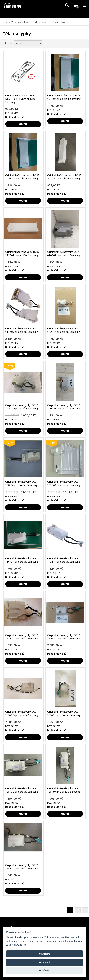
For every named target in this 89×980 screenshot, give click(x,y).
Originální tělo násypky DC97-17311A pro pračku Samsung (64, 560)
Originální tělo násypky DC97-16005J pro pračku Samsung (22, 483)
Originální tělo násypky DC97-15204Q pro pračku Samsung (22, 407)
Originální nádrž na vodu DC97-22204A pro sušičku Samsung (23, 253)
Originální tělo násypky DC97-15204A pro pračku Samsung (64, 330)
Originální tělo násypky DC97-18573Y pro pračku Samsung (22, 790)
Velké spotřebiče (20, 22)
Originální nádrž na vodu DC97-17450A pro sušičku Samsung (65, 97)
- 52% (10, 366)
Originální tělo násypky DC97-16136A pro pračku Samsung (64, 483)
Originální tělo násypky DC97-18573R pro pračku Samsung (64, 713)
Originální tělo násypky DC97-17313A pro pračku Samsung (22, 637)
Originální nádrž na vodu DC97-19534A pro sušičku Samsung (23, 177)
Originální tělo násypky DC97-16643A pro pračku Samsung (22, 560)
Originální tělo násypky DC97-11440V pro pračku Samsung (22, 330)
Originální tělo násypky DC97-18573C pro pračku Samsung (64, 637)
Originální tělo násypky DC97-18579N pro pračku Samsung (64, 790)
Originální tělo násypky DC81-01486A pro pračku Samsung (64, 253)
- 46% (52, 443)
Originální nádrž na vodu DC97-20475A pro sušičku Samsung (65, 177)
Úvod (5, 22)
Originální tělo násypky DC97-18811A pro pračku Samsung (22, 867)
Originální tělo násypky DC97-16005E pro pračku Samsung (64, 407)
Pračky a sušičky (40, 22)
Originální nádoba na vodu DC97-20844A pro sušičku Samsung (20, 99)
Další (85, 910)
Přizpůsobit (44, 971)
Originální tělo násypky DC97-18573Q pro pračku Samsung (22, 713)
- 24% (10, 443)
